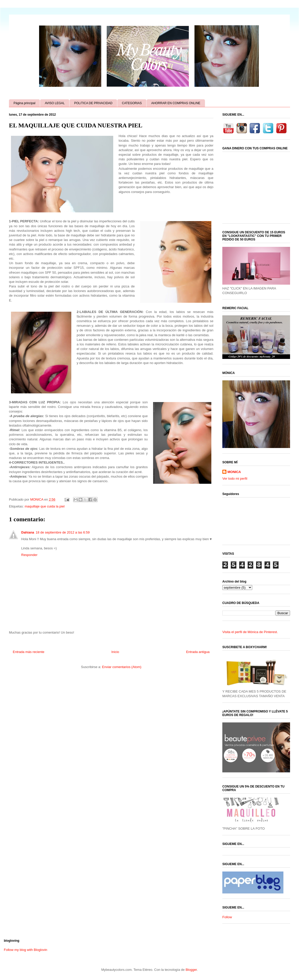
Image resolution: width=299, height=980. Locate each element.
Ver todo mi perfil (235, 479)
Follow (227, 917)
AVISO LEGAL (55, 103)
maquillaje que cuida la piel (44, 506)
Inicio (115, 652)
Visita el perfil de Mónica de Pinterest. (250, 632)
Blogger (191, 970)
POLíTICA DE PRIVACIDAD (93, 103)
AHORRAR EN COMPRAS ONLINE (176, 103)
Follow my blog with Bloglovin (26, 950)
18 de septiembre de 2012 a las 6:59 (63, 532)
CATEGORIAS (132, 103)
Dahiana (28, 532)
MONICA (234, 472)
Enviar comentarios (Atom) (122, 667)
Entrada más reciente (29, 652)
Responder (29, 555)
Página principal (24, 103)
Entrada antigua (198, 652)
